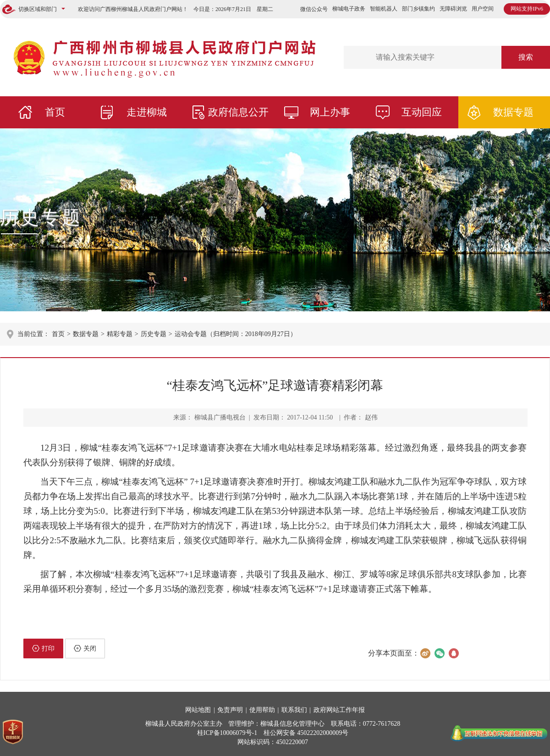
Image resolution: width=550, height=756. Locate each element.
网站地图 (198, 710)
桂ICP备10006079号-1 (227, 733)
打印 (43, 648)
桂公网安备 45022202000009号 (306, 733)
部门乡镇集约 (418, 9)
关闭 (85, 648)
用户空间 (483, 9)
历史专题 (41, 218)
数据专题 (513, 112)
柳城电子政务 (349, 9)
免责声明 (230, 710)
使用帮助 (262, 710)
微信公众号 (314, 9)
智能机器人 (384, 9)
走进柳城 (147, 112)
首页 (55, 112)
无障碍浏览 (453, 9)
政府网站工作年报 (339, 710)
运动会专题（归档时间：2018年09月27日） (236, 334)
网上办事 (330, 112)
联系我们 (294, 710)
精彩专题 (120, 334)
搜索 (526, 57)
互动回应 (422, 112)
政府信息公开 (238, 112)
